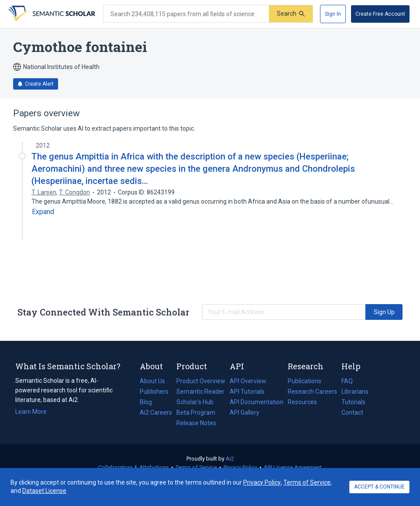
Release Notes (196, 423)
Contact (352, 412)
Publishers (154, 392)
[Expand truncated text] (43, 212)
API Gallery (244, 412)
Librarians (355, 392)
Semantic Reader (200, 392)
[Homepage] (51, 14)
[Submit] (291, 14)
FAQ (347, 381)
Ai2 (230, 459)
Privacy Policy (240, 467)
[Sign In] (333, 14)
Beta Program (196, 412)
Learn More (31, 412)
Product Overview (201, 381)
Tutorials (353, 402)
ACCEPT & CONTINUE (379, 487)
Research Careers (312, 392)
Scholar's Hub (195, 402)
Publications (305, 381)
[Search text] (186, 14)
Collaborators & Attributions (134, 467)
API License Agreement (293, 467)
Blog (149, 402)
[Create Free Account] (380, 14)
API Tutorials (247, 392)
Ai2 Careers (156, 412)
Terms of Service (196, 467)
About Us (152, 381)
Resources (302, 402)
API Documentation (256, 402)
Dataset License (44, 491)
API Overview (248, 381)
